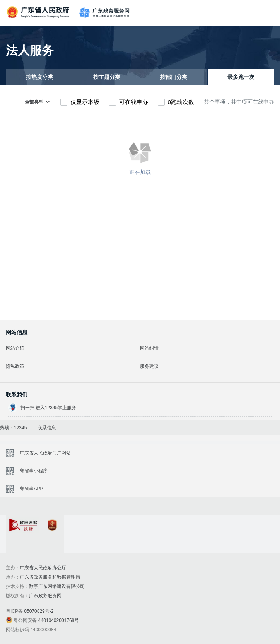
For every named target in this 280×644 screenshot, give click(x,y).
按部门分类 (174, 77)
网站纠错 (149, 348)
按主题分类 (107, 77)
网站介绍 (15, 348)
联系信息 (47, 428)
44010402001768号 (59, 620)
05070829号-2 (39, 611)
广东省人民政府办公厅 (43, 568)
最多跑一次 (241, 77)
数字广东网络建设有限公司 (57, 586)
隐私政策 (15, 366)
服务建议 (149, 366)
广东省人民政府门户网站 (45, 453)
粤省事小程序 (34, 471)
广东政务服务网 (104, 13)
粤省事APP (31, 489)
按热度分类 (39, 77)
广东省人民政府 (39, 12)
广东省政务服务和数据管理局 (50, 577)
